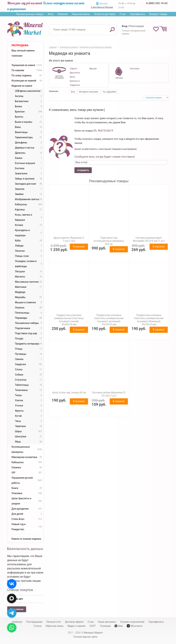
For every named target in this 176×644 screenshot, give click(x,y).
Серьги (73, 69)
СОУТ (93, 626)
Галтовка (134, 69)
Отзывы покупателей (132, 622)
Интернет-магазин (89, 92)
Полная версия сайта (85, 637)
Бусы (72, 77)
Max (119, 626)
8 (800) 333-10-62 (157, 3)
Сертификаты (138, 14)
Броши (93, 69)
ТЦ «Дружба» (110, 92)
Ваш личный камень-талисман (23, 53)
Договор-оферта (74, 622)
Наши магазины (81, 14)
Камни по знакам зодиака (26, 539)
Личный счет (54, 622)
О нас (123, 14)
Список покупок (20, 590)
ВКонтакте (135, 626)
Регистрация (137, 26)
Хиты (51, 14)
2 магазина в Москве (102, 7)
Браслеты (75, 73)
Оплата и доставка (105, 14)
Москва (104, 3)
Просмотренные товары (30, 14)
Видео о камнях (76, 626)
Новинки (63, 14)
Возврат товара (158, 14)
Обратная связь (54, 626)
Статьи (38, 626)
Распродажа (20, 45)
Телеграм (105, 626)
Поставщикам (34, 622)
